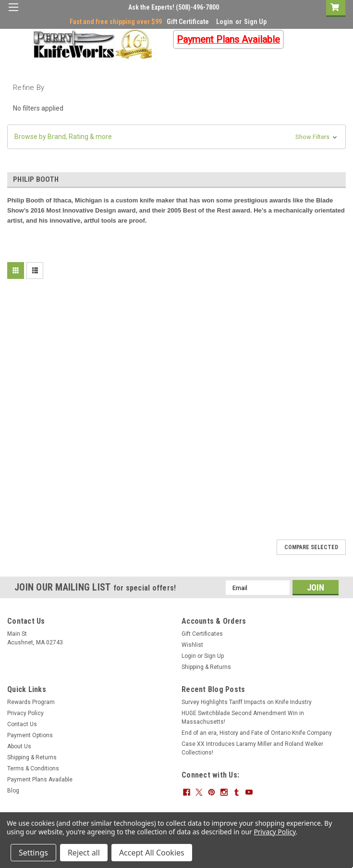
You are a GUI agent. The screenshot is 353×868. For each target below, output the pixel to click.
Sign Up (255, 22)
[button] (176, 137)
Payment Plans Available (40, 780)
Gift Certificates (202, 634)
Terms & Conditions (33, 768)
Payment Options (30, 735)
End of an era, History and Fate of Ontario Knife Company (257, 733)
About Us (19, 746)
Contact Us (22, 724)
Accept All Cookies (152, 853)
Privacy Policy (25, 713)
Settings (33, 853)
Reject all (84, 853)
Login (225, 22)
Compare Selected (311, 547)
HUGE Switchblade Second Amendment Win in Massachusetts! (243, 717)
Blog (13, 791)
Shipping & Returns (206, 667)
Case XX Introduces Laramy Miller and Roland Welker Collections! (252, 748)
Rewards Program (31, 702)
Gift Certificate (188, 22)
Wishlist (192, 645)
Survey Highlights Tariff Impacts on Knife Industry (247, 702)
